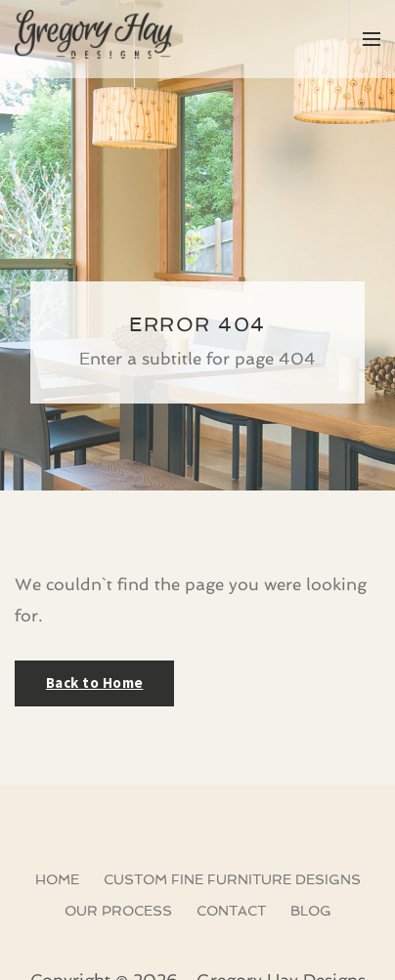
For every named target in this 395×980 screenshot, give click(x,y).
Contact (231, 911)
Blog (311, 911)
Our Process (118, 911)
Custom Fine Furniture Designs (232, 879)
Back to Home (94, 682)
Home (57, 879)
